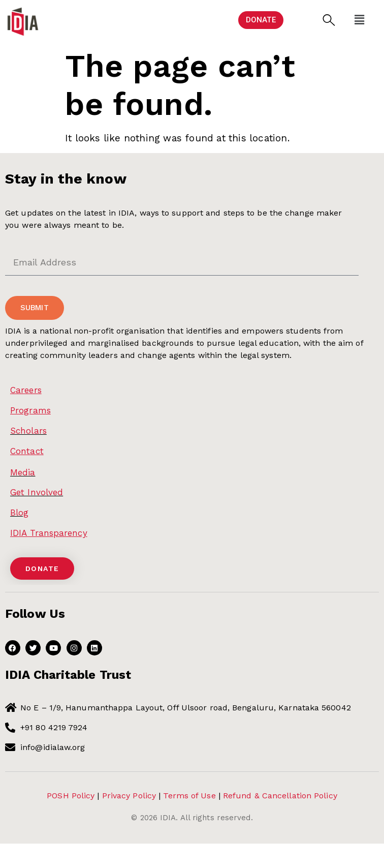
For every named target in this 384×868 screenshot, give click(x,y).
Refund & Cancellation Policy (280, 796)
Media (23, 472)
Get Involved (37, 492)
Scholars (28, 431)
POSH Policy (71, 796)
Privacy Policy (129, 796)
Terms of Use (189, 796)
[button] (329, 20)
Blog (19, 513)
